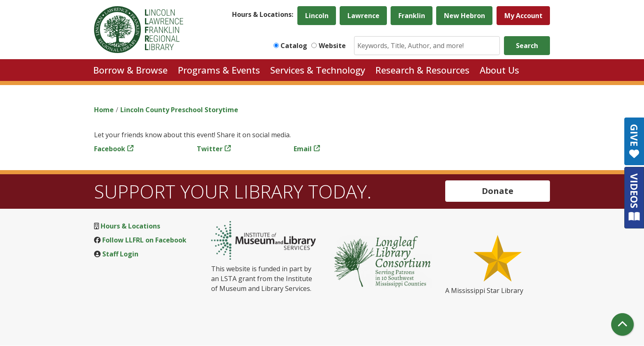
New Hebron (465, 16)
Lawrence (363, 16)
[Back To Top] (622, 324)
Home (104, 110)
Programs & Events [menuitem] (219, 70)
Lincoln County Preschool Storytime (179, 110)
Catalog (294, 46)
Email (303, 149)
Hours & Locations (130, 226)
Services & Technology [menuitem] (318, 70)
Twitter (210, 149)
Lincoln (317, 16)
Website (332, 46)
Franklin (412, 16)
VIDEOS (634, 197)
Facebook (110, 149)
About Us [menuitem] (499, 70)
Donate (498, 191)
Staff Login (120, 254)
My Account (523, 16)
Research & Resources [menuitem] (422, 70)
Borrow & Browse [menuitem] (130, 70)
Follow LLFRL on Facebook (144, 240)
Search (527, 46)
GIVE (634, 141)
